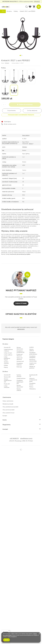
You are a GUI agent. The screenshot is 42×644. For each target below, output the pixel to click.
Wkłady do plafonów (32, 367)
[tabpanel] (21, 34)
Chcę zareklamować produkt (10, 407)
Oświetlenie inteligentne (32, 357)
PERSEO (7, 63)
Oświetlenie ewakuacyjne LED (20, 382)
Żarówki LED (7, 348)
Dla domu (9, 11)
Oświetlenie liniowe (32, 384)
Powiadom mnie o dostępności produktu (21, 115)
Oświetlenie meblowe (20, 364)
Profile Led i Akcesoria (20, 355)
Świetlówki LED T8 (33, 376)
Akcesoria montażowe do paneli (33, 380)
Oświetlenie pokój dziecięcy (33, 353)
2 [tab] (22, 55)
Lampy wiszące (8, 353)
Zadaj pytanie (21, 303)
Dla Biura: (5, 372)
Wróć (3, 11)
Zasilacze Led (20, 361)
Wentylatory (33, 389)
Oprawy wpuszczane (20, 348)
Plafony (6, 367)
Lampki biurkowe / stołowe (8, 350)
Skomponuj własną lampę (33, 360)
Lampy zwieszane (7, 387)
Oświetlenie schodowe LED (20, 352)
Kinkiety (16, 11)
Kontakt (5, 416)
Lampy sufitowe (8, 355)
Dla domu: (5, 344)
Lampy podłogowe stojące (7, 358)
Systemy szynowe (6, 363)
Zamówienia (7, 397)
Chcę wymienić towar (9, 413)
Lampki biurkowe (21, 379)
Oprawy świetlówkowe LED (8, 381)
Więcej (31, 144)
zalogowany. (21, 329)
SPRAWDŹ (37, 2)
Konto (5, 420)
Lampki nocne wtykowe (33, 364)
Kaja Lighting (26, 135)
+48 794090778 (14, 438)
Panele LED (7, 384)
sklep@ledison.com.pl (26, 438)
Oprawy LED (7, 377)
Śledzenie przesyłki (8, 404)
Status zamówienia (8, 401)
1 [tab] (20, 55)
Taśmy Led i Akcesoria (20, 359)
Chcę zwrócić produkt (9, 410)
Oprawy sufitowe (32, 350)
